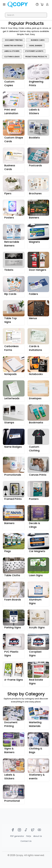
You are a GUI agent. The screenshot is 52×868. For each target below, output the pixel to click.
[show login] (47, 4)
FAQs (29, 836)
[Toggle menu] (4, 4)
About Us (38, 836)
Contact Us (26, 841)
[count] (42, 4)
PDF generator (17, 836)
